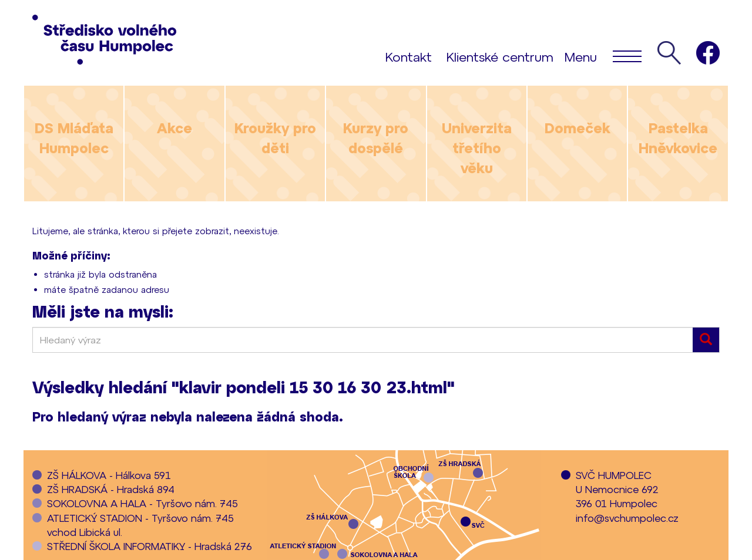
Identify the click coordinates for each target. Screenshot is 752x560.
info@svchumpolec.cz (627, 518)
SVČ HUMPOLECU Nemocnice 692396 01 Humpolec (617, 489)
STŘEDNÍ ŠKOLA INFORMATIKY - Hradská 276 (150, 546)
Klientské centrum (500, 56)
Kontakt (409, 56)
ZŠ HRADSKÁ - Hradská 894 (111, 489)
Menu (603, 56)
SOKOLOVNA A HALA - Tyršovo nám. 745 (142, 503)
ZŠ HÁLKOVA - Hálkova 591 (109, 475)
